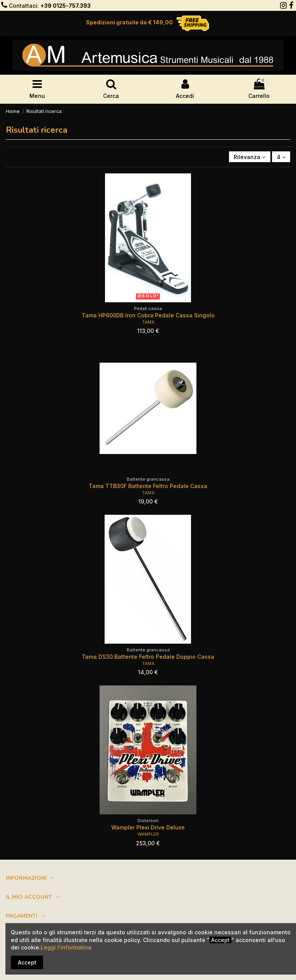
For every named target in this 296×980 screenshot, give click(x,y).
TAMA (148, 322)
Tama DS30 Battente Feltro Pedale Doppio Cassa (148, 657)
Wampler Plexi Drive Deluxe (148, 827)
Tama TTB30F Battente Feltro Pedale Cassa (148, 486)
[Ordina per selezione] (250, 157)
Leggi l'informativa (66, 947)
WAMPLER (148, 834)
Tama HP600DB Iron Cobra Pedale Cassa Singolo (148, 315)
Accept (27, 962)
